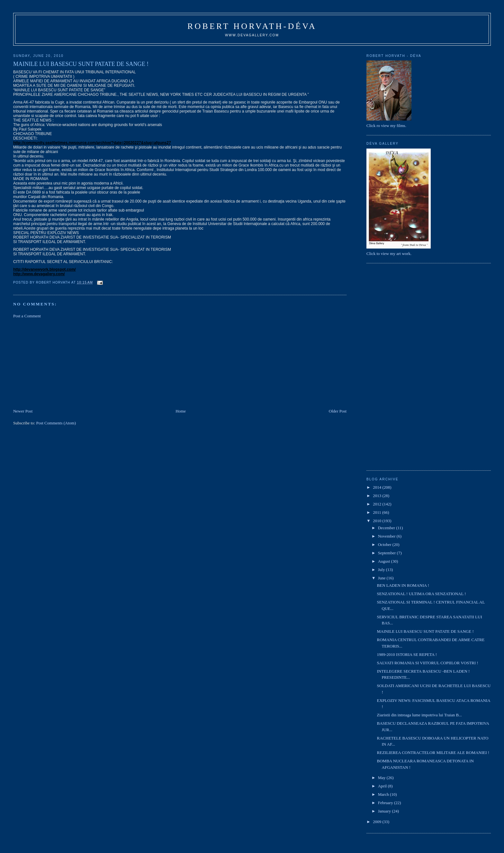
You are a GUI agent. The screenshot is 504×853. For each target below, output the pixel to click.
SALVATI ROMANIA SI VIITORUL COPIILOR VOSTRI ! (428, 663)
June (382, 578)
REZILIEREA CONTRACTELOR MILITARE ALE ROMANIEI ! (433, 753)
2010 (378, 521)
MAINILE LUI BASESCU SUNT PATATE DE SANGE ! (425, 631)
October (385, 544)
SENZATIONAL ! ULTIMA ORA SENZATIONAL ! (422, 594)
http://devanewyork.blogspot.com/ (45, 269)
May (382, 778)
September (387, 553)
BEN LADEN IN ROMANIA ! (403, 585)
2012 (378, 504)
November (387, 536)
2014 (378, 487)
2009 (378, 822)
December (387, 528)
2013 (378, 496)
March (384, 794)
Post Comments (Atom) (56, 423)
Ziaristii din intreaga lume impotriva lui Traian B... (419, 715)
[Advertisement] (61, 363)
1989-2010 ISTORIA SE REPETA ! (407, 654)
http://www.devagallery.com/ (39, 274)
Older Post (338, 411)
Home (181, 411)
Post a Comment (27, 316)
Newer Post (23, 411)
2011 (378, 512)
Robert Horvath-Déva (252, 26)
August (385, 561)
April (383, 786)
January (385, 811)
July (382, 570)
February (386, 803)
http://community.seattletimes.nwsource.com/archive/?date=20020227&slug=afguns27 (92, 143)
